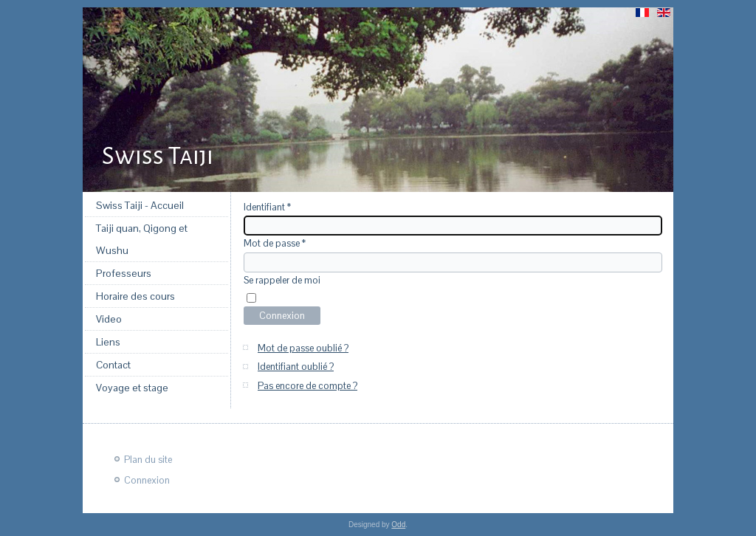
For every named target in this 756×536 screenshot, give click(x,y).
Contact (113, 365)
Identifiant (267, 207)
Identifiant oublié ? (296, 367)
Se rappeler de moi (282, 280)
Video (109, 319)
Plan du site (148, 460)
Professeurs (124, 273)
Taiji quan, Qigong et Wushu (142, 239)
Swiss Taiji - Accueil (140, 205)
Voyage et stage (132, 388)
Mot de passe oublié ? (303, 348)
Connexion (282, 316)
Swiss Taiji (158, 156)
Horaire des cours (135, 296)
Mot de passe (275, 243)
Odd (398, 525)
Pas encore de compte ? (307, 386)
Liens (108, 342)
